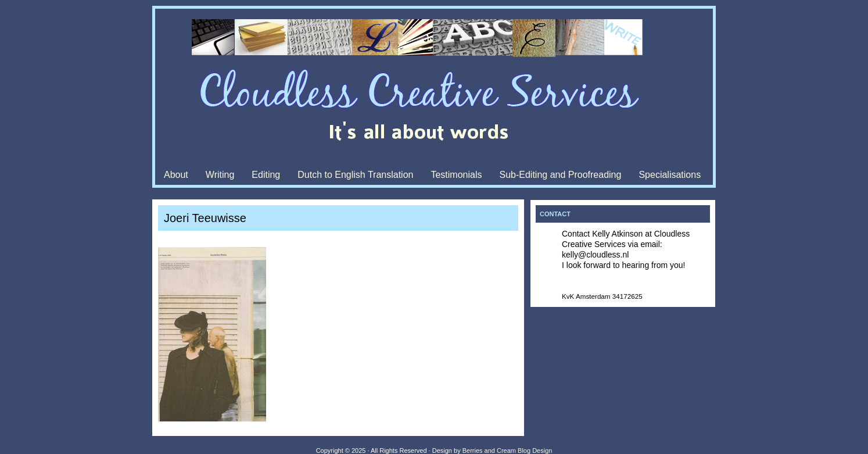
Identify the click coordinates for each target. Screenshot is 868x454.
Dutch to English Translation (355, 175)
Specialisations (670, 175)
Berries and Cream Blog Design (507, 451)
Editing (266, 175)
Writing (220, 175)
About (176, 175)
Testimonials (456, 175)
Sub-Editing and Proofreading (560, 175)
